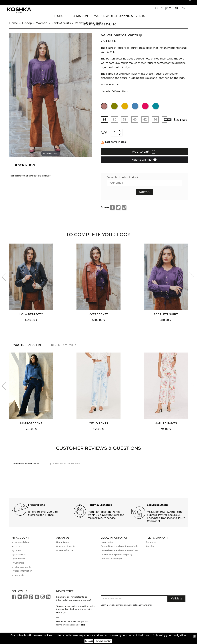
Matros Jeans (31, 427)
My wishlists (18, 579)
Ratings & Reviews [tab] (26, 467)
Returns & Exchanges (112, 562)
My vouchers (18, 566)
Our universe (63, 546)
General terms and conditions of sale (119, 550)
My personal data (20, 546)
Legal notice (107, 546)
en (184, 8)
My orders (16, 554)
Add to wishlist (144, 163)
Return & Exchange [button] (100, 508)
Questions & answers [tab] (64, 467)
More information (103, 641)
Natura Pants (166, 427)
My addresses (18, 562)
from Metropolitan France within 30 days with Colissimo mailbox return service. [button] (106, 518)
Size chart (180, 123)
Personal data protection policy (117, 558)
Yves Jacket (98, 318)
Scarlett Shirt (166, 318)
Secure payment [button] (157, 508)
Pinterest (124, 211)
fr (176, 8)
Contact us (151, 546)
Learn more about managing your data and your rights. (126, 608)
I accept (89, 641)
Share (112, 211)
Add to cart (144, 155)
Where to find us (65, 554)
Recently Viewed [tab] (63, 348)
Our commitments (66, 550)
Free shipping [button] (37, 508)
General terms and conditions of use (119, 554)
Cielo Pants (98, 427)
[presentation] (6, 280)
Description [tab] (24, 168)
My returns (17, 550)
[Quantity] (115, 135)
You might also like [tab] (28, 348)
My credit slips (19, 558)
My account (20, 541)
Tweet (118, 211)
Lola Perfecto (31, 318)
